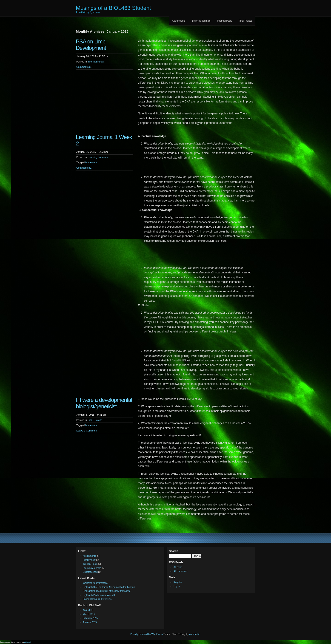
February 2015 (90, 618)
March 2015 (89, 614)
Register (178, 582)
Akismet (28, 642)
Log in (177, 586)
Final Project (245, 21)
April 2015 (88, 610)
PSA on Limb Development (91, 45)
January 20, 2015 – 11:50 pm (93, 56)
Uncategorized (90, 572)
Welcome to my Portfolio (95, 583)
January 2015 (90, 622)
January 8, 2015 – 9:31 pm (91, 415)
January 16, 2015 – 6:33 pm (92, 152)
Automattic (195, 634)
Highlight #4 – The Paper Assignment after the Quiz (109, 587)
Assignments (179, 21)
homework (91, 162)
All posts (178, 567)
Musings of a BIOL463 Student (113, 8)
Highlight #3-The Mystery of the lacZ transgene (107, 591)
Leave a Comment (87, 431)
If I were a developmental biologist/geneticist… (104, 403)
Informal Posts (225, 21)
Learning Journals (201, 21)
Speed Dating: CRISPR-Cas (97, 599)
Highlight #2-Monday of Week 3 (99, 595)
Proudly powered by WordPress (146, 634)
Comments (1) (84, 67)
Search (174, 551)
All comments (180, 571)
